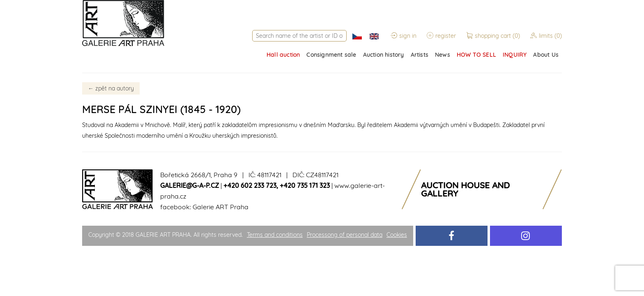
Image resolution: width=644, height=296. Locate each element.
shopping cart (494, 36)
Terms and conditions (275, 235)
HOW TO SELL (476, 55)
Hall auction (283, 55)
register (441, 36)
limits (546, 36)
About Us (546, 55)
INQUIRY (515, 55)
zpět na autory (111, 88)
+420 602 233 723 (250, 185)
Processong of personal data (345, 235)
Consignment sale (331, 55)
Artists (420, 55)
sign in (404, 36)
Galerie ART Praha (221, 207)
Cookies (397, 235)
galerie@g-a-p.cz (190, 185)
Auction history (384, 55)
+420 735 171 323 (305, 185)
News (443, 55)
